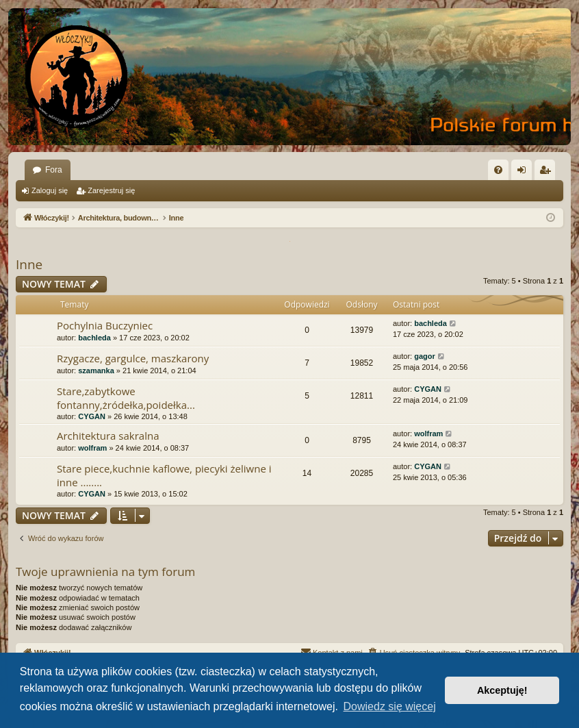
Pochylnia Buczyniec (105, 325)
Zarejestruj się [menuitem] (548, 173)
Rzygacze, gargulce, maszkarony (133, 358)
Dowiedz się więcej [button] (390, 706)
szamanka (96, 371)
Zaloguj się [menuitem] (525, 173)
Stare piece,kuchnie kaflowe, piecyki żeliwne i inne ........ (164, 475)
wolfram (92, 448)
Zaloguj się (50, 190)
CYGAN (92, 416)
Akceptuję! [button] (502, 690)
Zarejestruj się (111, 190)
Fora (54, 170)
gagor (425, 356)
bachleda (94, 338)
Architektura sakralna (108, 436)
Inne (29, 264)
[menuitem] (498, 170)
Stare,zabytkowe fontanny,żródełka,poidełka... (126, 398)
